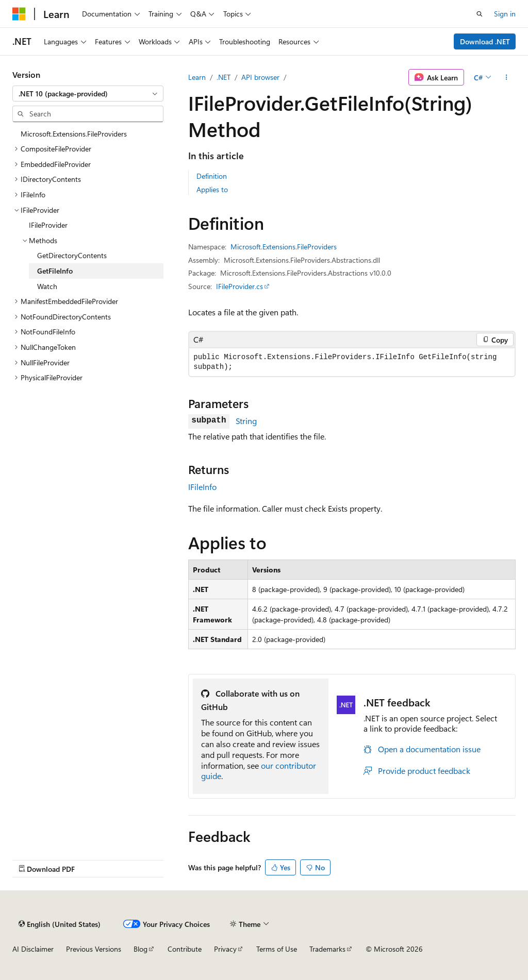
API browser (260, 77)
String (246, 421)
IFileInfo (202, 487)
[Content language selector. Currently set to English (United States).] (60, 924)
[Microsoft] (19, 14)
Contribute (185, 949)
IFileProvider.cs (240, 286)
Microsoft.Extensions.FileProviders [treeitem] (74, 134)
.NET (224, 77)
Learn (197, 77)
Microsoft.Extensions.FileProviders (284, 247)
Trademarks (327, 949)
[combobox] (88, 94)
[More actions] (507, 77)
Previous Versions (94, 949)
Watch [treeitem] (47, 286)
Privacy (225, 949)
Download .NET (485, 41)
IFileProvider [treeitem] (48, 225)
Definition (212, 176)
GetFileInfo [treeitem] (55, 271)
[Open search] (480, 14)
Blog (141, 949)
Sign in (505, 14)
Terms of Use (277, 949)
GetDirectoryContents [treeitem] (72, 255)
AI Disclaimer (33, 949)
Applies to (212, 189)
